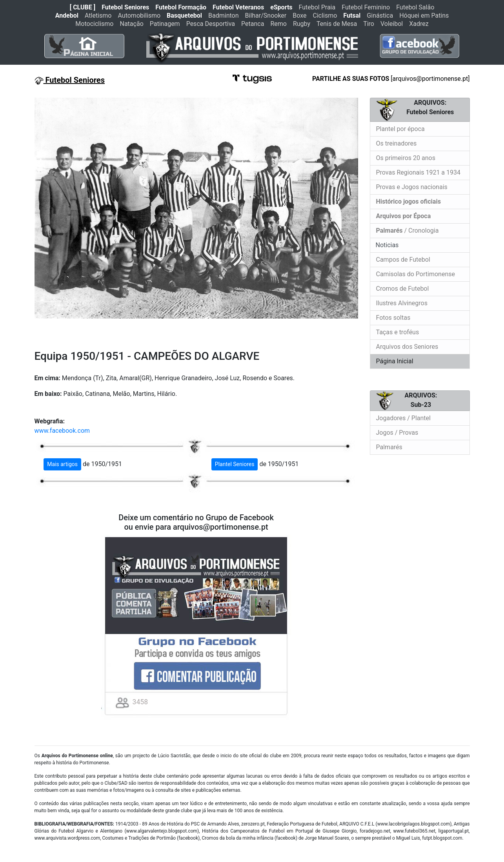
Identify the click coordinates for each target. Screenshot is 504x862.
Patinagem (165, 24)
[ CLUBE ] (83, 7)
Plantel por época (400, 129)
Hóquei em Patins (424, 15)
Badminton (224, 15)
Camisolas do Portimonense (416, 274)
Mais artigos (62, 464)
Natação (132, 24)
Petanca (253, 24)
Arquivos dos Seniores (407, 347)
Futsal (352, 15)
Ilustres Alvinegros (402, 303)
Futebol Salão (415, 7)
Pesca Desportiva (211, 24)
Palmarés (389, 447)
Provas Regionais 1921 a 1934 (418, 172)
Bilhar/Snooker (266, 15)
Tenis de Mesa (337, 24)
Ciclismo (325, 15)
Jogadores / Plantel (403, 418)
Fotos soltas (393, 318)
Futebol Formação (181, 7)
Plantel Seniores (235, 464)
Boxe (299, 15)
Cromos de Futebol (403, 289)
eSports (281, 7)
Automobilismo (139, 15)
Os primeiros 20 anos (406, 158)
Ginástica (380, 15)
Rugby (302, 24)
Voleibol (392, 24)
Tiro (369, 24)
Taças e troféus (398, 332)
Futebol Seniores (125, 7)
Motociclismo (94, 24)
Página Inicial (395, 361)
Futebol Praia (317, 7)
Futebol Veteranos (238, 7)
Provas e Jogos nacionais (412, 187)
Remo (278, 24)
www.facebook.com (62, 431)
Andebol (67, 15)
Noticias (387, 245)
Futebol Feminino (366, 7)
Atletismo (98, 15)
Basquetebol (184, 15)
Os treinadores (397, 143)
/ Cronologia (408, 231)
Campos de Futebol (403, 260)
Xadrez (419, 24)
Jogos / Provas (397, 433)
